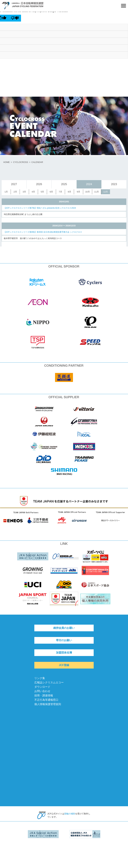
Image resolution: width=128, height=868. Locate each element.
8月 (69, 192)
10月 (87, 192)
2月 (15, 192)
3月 (24, 192)
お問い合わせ (42, 691)
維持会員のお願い (64, 628)
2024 (89, 184)
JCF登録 (64, 665)
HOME (6, 162)
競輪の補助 (70, 814)
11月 (97, 192)
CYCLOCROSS (21, 162)
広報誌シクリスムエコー (49, 682)
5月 (42, 192)
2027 (14, 184)
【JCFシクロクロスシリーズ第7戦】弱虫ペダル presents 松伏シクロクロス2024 (40, 208)
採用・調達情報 (44, 695)
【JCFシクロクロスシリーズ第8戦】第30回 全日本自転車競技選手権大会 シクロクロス (43, 232)
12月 (106, 192)
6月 (51, 192)
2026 (39, 184)
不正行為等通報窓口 (46, 700)
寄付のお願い (64, 640)
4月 (33, 192)
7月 (60, 192)
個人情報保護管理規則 (48, 704)
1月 (6, 192)
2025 (64, 184)
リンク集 (40, 678)
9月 (78, 192)
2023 (114, 184)
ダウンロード (42, 687)
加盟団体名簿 (64, 653)
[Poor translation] (15, 18)
